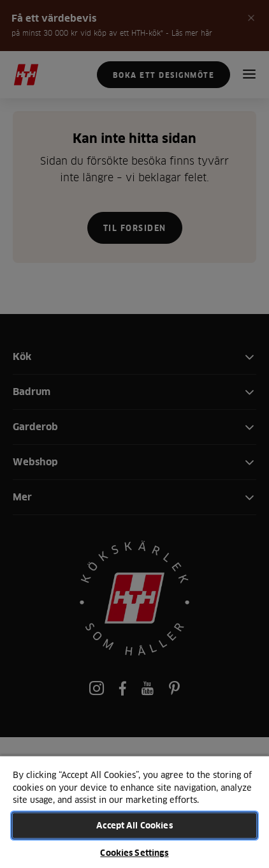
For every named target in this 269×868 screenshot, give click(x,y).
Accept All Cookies (134, 825)
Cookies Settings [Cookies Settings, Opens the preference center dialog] (134, 853)
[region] (134, 812)
